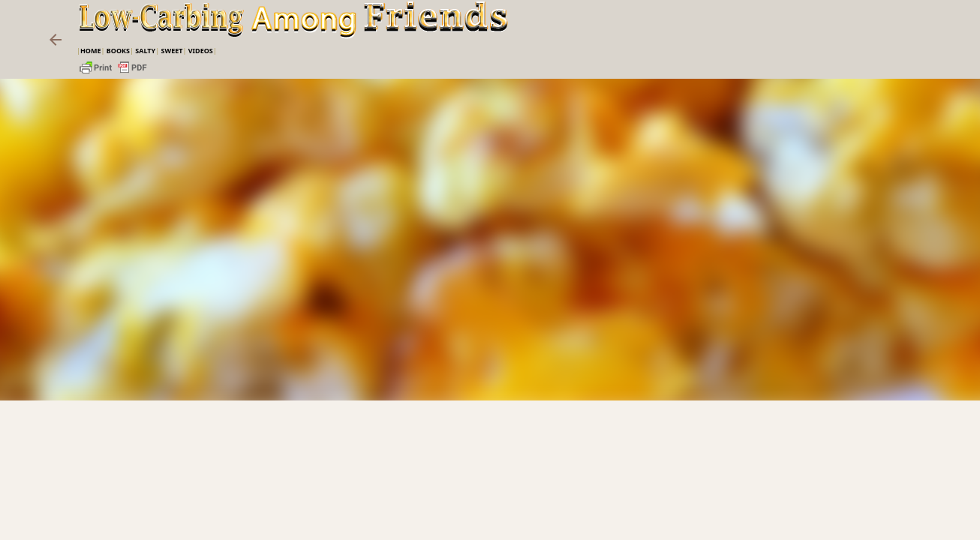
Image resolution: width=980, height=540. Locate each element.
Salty (145, 51)
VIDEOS (201, 51)
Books (118, 51)
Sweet (171, 51)
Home (91, 51)
